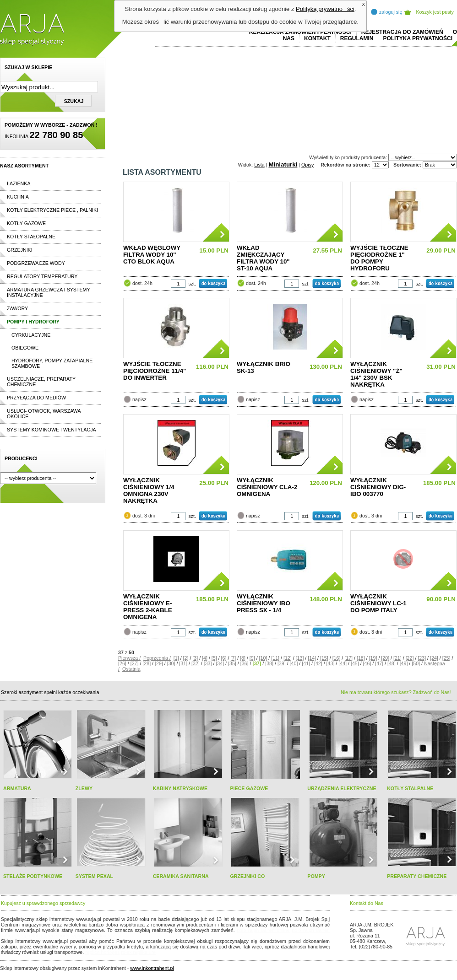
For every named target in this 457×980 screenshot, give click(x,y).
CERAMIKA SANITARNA (181, 876)
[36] (245, 663)
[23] (422, 658)
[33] (208, 663)
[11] (275, 658)
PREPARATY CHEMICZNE (417, 876)
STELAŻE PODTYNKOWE (33, 876)
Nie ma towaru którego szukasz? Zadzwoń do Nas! (396, 692)
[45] (355, 663)
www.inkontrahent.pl (152, 968)
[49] (404, 663)
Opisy (307, 165)
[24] (434, 658)
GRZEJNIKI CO (247, 876)
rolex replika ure (138, 952)
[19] (373, 658)
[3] (195, 658)
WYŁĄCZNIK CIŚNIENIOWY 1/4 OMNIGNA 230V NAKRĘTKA (149, 490)
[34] (220, 663)
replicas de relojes (90, 936)
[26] (122, 663)
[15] (324, 658)
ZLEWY (84, 788)
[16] (337, 658)
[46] (367, 663)
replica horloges (102, 952)
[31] (183, 663)
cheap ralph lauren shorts (42, 936)
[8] (243, 658)
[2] (186, 658)
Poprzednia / (157, 658)
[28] (147, 663)
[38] (269, 663)
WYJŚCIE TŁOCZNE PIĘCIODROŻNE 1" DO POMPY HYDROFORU (379, 258)
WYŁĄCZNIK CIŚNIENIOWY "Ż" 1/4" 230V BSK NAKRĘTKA (376, 374)
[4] (205, 658)
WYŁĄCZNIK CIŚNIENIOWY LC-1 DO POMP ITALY (378, 603)
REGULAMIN (357, 38)
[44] (343, 663)
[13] (300, 658)
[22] (410, 658)
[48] (392, 663)
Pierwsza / (129, 658)
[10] (263, 658)
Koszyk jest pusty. (436, 12)
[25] (446, 658)
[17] (348, 658)
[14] (312, 658)
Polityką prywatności (325, 9)
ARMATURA (17, 788)
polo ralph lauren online (263, 930)
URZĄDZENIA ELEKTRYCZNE (342, 788)
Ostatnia (131, 669)
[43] (331, 663)
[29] (159, 663)
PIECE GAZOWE (249, 788)
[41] (306, 663)
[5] (214, 658)
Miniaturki (283, 164)
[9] (252, 658)
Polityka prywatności (418, 38)
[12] (288, 658)
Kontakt (317, 38)
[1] (176, 658)
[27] (135, 663)
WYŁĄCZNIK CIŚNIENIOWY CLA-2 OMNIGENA (267, 487)
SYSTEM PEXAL (94, 876)
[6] (224, 658)
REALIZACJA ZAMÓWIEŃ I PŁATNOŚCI (300, 32)
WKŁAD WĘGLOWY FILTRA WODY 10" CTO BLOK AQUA (152, 255)
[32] (196, 663)
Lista (259, 165)
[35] (232, 663)
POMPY (316, 876)
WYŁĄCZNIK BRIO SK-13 (264, 367)
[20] (385, 658)
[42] (318, 663)
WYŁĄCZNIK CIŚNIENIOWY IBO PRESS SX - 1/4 (264, 603)
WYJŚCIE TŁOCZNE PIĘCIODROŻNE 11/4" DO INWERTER (155, 371)
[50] (416, 663)
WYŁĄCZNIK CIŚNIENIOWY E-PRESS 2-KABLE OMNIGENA (148, 607)
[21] (397, 658)
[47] (379, 663)
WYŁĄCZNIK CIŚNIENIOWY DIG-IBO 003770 (378, 487)
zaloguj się (391, 12)
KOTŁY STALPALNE (410, 788)
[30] (171, 663)
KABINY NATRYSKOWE (180, 788)
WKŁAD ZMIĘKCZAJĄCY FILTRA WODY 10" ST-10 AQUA (263, 258)
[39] (282, 663)
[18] (361, 658)
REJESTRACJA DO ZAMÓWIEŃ (402, 32)
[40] (294, 663)
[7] (233, 658)
